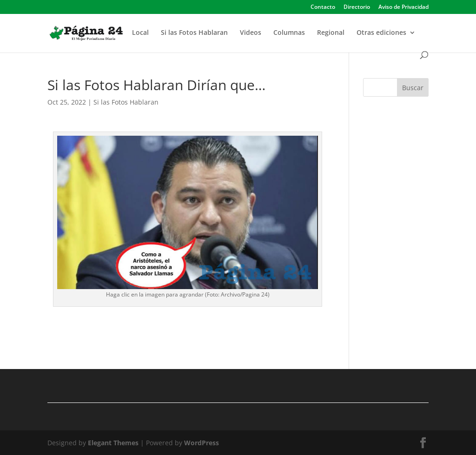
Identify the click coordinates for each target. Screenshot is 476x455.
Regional (331, 33)
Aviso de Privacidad (403, 7)
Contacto (323, 7)
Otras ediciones (381, 33)
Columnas (289, 33)
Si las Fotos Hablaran (194, 33)
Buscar (413, 88)
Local (140, 33)
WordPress (202, 443)
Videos (251, 33)
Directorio (357, 7)
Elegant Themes (113, 443)
